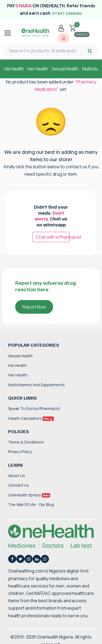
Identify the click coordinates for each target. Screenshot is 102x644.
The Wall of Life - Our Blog (31, 504)
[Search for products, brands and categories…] (43, 51)
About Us (17, 476)
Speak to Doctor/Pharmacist (34, 408)
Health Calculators (31, 418)
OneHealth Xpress (29, 495)
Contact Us (18, 485)
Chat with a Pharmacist (53, 237)
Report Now (34, 307)
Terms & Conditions (26, 442)
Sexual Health (65, 69)
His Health (14, 69)
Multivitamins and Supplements (36, 385)
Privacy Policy (20, 452)
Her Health (38, 69)
